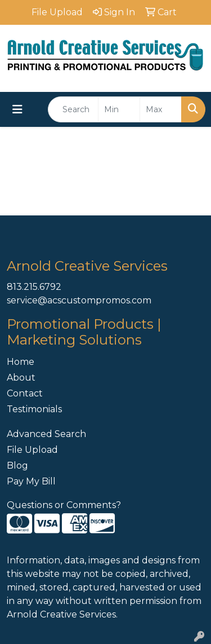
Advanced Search (46, 434)
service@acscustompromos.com (79, 300)
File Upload (32, 450)
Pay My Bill (31, 481)
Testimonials (34, 409)
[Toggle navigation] (17, 109)
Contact (25, 393)
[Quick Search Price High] (161, 109)
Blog (17, 466)
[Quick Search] (73, 109)
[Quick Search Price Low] (119, 109)
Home (21, 362)
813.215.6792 (34, 287)
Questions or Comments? (64, 505)
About (21, 378)
